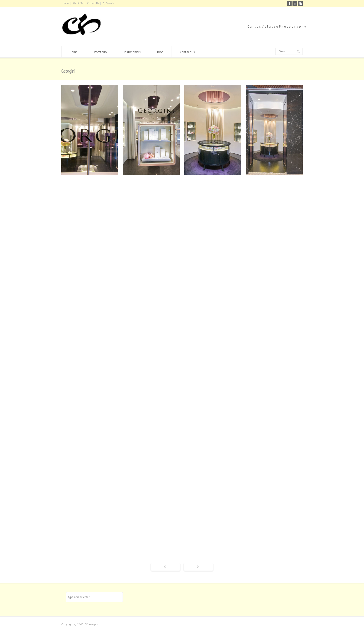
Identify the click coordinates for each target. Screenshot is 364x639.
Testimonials (132, 52)
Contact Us (93, 3)
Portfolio (100, 52)
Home (66, 3)
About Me (78, 3)
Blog (160, 52)
